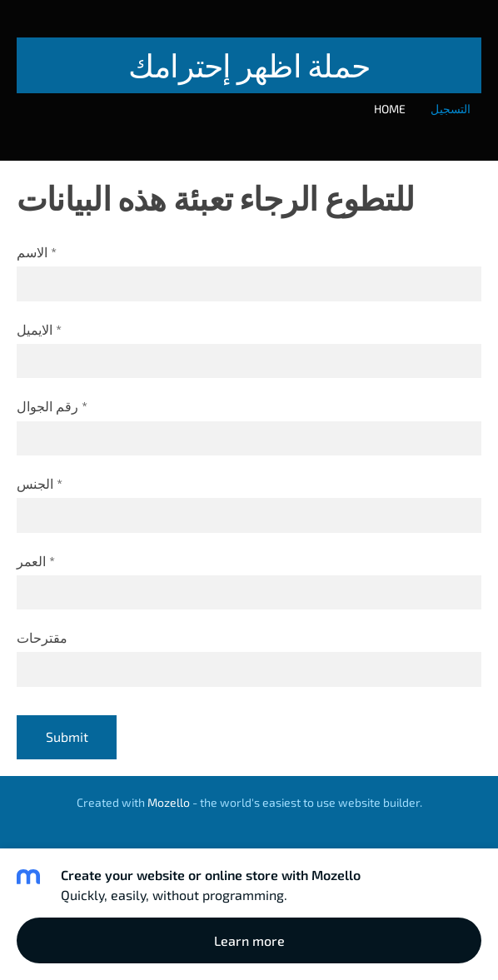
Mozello (169, 802)
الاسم (37, 252)
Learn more (249, 940)
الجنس (40, 483)
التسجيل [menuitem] (451, 109)
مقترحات (42, 637)
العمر (36, 561)
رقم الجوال (52, 406)
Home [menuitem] (390, 109)
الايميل (39, 329)
